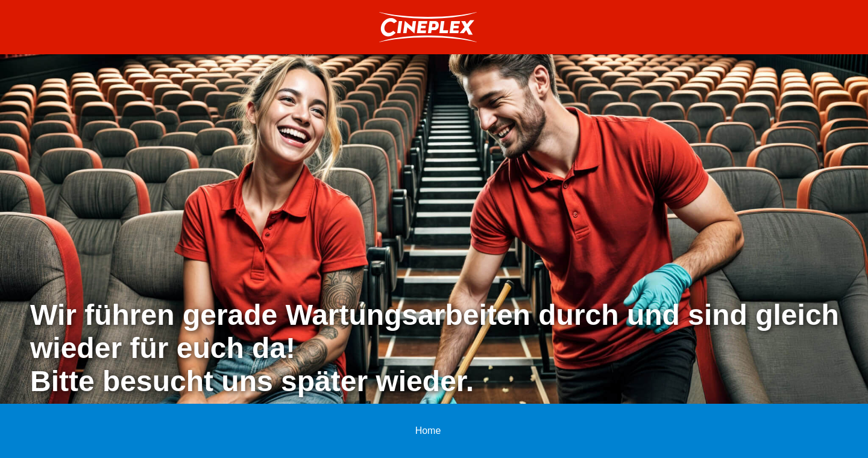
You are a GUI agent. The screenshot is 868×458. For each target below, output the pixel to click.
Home (428, 431)
